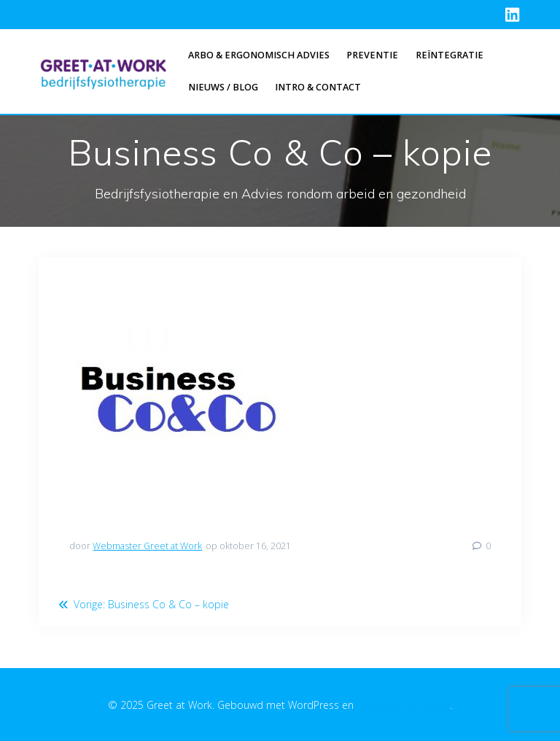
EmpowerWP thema (403, 705)
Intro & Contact (318, 87)
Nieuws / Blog (223, 87)
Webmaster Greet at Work (147, 546)
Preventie (372, 55)
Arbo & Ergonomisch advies (259, 55)
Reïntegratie (450, 55)
